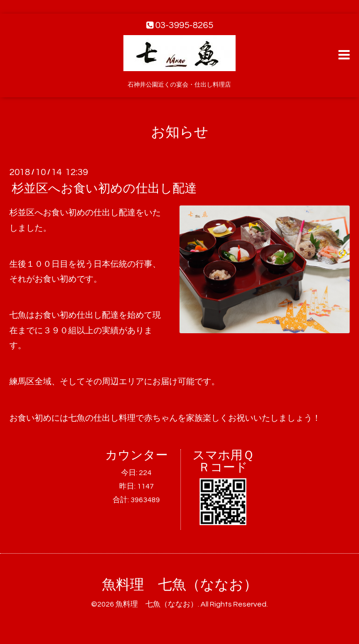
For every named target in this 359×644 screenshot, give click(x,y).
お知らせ (180, 132)
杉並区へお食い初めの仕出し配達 (104, 189)
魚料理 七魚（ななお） (180, 585)
